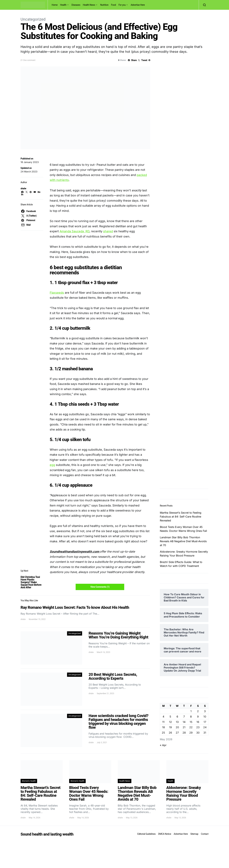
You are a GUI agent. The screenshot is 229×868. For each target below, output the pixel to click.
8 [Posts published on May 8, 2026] (191, 717)
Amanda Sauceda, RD (74, 231)
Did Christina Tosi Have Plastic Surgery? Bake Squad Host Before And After (31, 582)
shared (108, 231)
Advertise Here (138, 5)
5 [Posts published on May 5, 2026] (170, 717)
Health (63, 5)
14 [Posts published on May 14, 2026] (184, 722)
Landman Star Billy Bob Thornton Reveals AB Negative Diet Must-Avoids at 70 (183, 541)
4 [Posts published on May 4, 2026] (163, 717)
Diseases (76, 5)
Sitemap (194, 834)
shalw (23, 188)
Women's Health (29, 781)
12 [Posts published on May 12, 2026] (170, 722)
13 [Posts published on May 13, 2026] (177, 722)
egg (52, 465)
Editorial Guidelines (146, 834)
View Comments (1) (100, 587)
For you (122, 5)
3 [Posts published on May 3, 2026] (205, 711)
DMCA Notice (165, 834)
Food (114, 5)
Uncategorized (33, 19)
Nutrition (104, 5)
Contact (205, 834)
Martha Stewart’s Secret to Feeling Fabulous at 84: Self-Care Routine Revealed (181, 517)
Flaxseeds (57, 293)
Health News (89, 5)
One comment (29, 60)
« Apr (163, 745)
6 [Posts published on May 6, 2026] (177, 717)
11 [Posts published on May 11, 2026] (163, 722)
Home (55, 5)
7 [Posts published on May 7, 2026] (184, 717)
